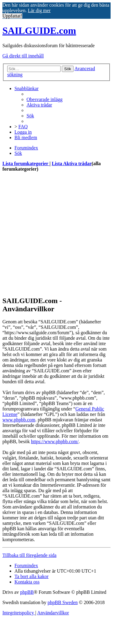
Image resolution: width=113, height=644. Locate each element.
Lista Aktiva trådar (72, 163)
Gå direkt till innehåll (23, 56)
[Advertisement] (56, 234)
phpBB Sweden (63, 602)
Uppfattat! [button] (12, 16)
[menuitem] (45, 99)
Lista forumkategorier (26, 163)
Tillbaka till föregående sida (29, 555)
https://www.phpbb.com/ (55, 441)
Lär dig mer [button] (39, 10)
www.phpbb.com (19, 420)
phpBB (27, 592)
